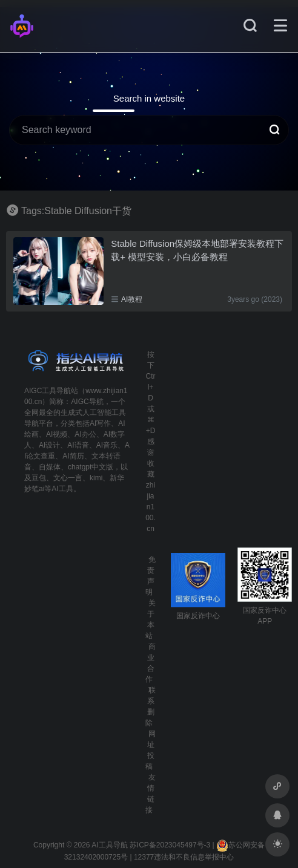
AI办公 (85, 434)
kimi (96, 478)
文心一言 (68, 478)
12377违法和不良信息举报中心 (184, 857)
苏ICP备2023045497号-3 (170, 845)
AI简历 (73, 456)
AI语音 (78, 445)
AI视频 (57, 434)
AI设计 (49, 445)
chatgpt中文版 (91, 467)
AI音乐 (107, 445)
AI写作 (100, 423)
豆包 (39, 478)
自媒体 (50, 467)
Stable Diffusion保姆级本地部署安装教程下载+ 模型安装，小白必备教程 (197, 250)
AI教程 (132, 299)
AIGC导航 (87, 402)
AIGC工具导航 (48, 391)
